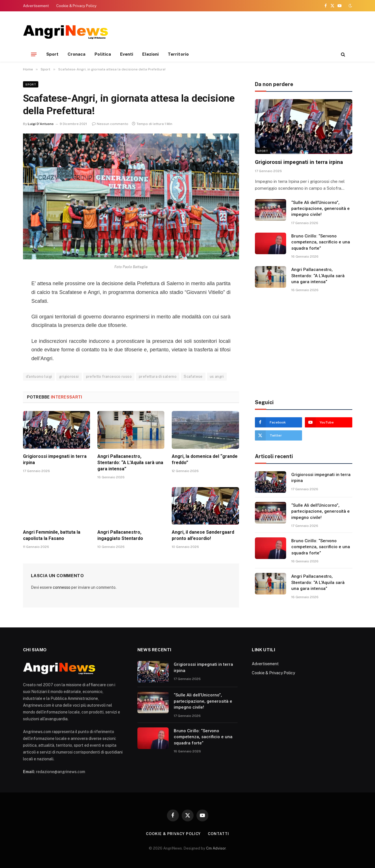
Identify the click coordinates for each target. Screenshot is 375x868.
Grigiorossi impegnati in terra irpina (55, 459)
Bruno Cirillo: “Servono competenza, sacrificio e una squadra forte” (321, 242)
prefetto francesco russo (109, 376)
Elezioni (150, 54)
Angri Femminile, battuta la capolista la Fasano (52, 535)
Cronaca (77, 54)
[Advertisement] (249, 31)
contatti (218, 834)
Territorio (178, 54)
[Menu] (34, 54)
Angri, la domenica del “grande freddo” (205, 459)
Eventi (127, 54)
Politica (103, 54)
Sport (52, 54)
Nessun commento (110, 124)
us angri (217, 376)
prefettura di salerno (158, 376)
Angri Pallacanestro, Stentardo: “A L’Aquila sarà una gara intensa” (130, 463)
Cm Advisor (216, 848)
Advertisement (36, 6)
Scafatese (193, 376)
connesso (62, 587)
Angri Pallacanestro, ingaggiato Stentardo (120, 535)
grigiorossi (69, 376)
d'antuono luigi (39, 376)
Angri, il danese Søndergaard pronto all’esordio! (203, 535)
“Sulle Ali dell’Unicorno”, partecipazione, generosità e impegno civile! (320, 209)
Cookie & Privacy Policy (76, 6)
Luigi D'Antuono (41, 124)
